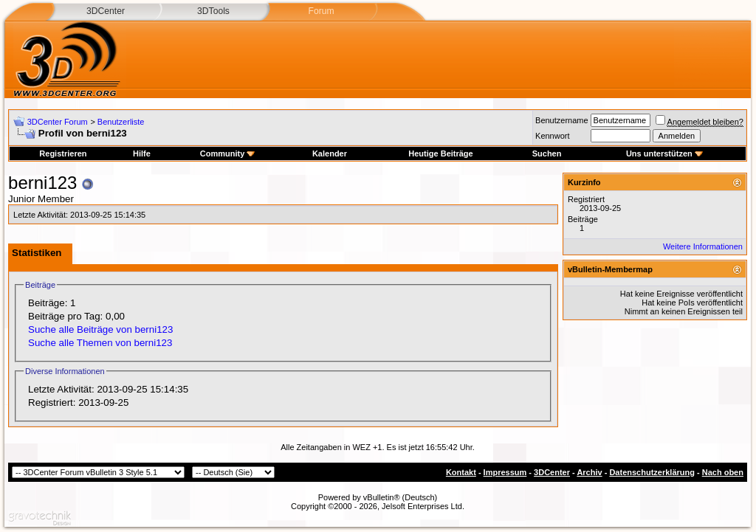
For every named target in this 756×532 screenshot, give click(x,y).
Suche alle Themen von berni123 (100, 343)
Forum (321, 11)
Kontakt (461, 472)
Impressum (505, 472)
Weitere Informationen (703, 246)
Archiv (589, 472)
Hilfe (142, 153)
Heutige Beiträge (440, 153)
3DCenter (106, 11)
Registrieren (63, 153)
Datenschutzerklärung (652, 472)
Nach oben (723, 472)
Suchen (547, 153)
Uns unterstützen (664, 153)
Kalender (330, 153)
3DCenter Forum (58, 122)
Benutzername (562, 120)
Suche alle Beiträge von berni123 (100, 329)
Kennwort (552, 136)
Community (228, 153)
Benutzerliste (121, 122)
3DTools (213, 11)
